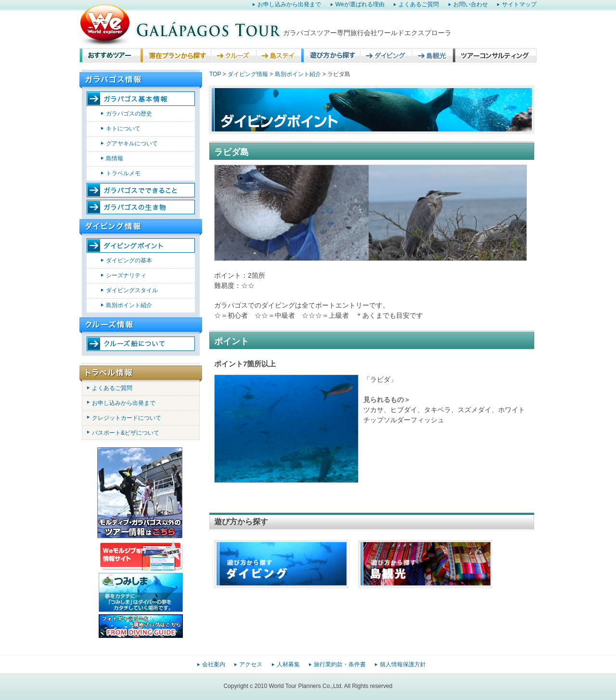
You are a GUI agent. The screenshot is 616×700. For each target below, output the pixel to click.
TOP (215, 74)
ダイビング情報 (248, 74)
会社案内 (214, 664)
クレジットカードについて (127, 418)
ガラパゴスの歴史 (129, 114)
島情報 (115, 158)
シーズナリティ (126, 275)
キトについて (123, 129)
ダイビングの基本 (129, 260)
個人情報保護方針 (403, 664)
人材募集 (288, 664)
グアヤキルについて (132, 143)
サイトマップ (519, 4)
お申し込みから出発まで (289, 4)
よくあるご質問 (419, 4)
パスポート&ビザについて (126, 433)
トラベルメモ (123, 173)
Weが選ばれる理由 (360, 4)
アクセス (251, 664)
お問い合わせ (471, 4)
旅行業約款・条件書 (340, 664)
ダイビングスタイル (132, 290)
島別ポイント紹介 (129, 305)
